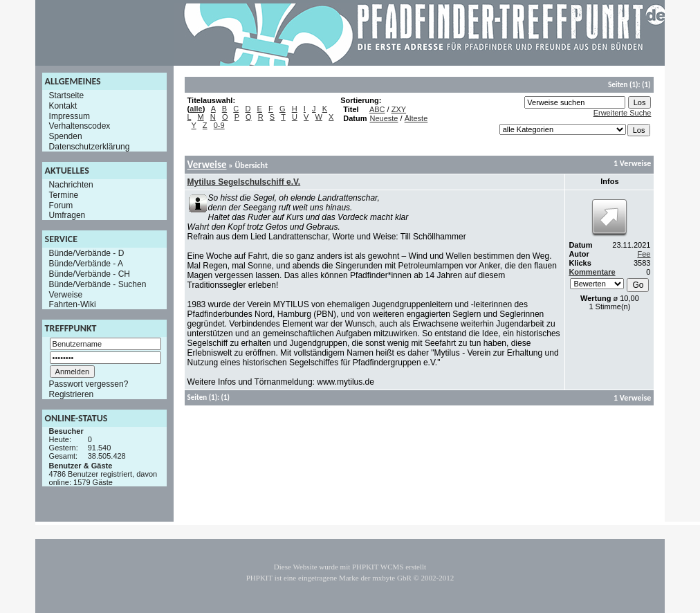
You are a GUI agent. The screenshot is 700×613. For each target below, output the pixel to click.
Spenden (66, 136)
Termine (64, 195)
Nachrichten (71, 185)
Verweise (66, 294)
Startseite (67, 95)
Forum (61, 205)
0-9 (219, 125)
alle (196, 109)
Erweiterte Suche (623, 113)
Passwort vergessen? (89, 384)
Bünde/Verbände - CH (90, 274)
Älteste (416, 118)
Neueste (384, 118)
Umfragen (67, 215)
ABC (377, 109)
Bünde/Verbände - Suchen (98, 284)
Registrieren (72, 394)
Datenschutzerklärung (90, 147)
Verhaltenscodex (80, 126)
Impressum (70, 116)
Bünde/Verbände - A (86, 264)
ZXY (399, 109)
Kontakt (63, 106)
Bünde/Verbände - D (87, 253)
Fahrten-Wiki (73, 304)
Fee (644, 254)
